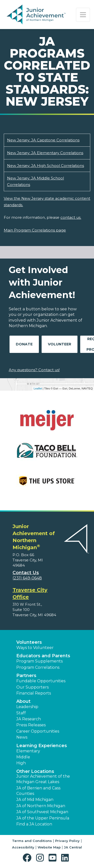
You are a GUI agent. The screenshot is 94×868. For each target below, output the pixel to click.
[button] (28, 858)
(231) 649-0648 (27, 578)
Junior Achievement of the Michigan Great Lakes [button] (43, 779)
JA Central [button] (73, 847)
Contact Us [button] (26, 573)
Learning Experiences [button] (42, 746)
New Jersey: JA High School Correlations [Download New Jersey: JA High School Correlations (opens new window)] (45, 166)
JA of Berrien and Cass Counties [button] (38, 791)
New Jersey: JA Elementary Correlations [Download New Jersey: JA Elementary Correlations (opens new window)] (45, 153)
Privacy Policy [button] (67, 841)
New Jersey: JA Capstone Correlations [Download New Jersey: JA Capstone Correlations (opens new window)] (43, 140)
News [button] (22, 737)
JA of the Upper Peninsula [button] (43, 818)
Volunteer (60, 344)
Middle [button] (23, 757)
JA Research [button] (29, 719)
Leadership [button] (27, 707)
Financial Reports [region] (34, 693)
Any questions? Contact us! (34, 370)
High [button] (21, 763)
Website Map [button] (49, 847)
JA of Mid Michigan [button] (35, 800)
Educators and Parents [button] (43, 656)
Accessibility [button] (23, 847)
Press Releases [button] (31, 725)
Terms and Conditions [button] (32, 841)
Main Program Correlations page (35, 230)
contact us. (71, 217)
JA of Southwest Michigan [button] (42, 812)
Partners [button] (26, 676)
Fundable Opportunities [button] (41, 681)
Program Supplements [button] (39, 661)
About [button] (23, 701)
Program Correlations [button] (38, 667)
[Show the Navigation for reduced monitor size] (83, 15)
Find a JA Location (34, 824)
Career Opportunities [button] (38, 731)
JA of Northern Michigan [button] (41, 806)
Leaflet (38, 388)
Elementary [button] (28, 751)
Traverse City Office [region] (30, 593)
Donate (24, 344)
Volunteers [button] (29, 642)
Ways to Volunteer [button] (35, 648)
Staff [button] (21, 713)
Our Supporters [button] (32, 687)
